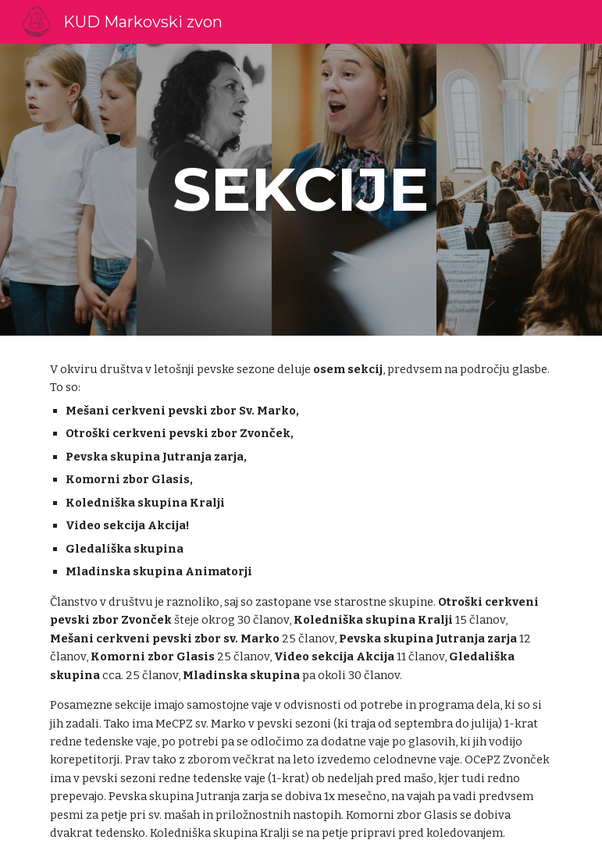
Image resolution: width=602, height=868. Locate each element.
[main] (301, 190)
